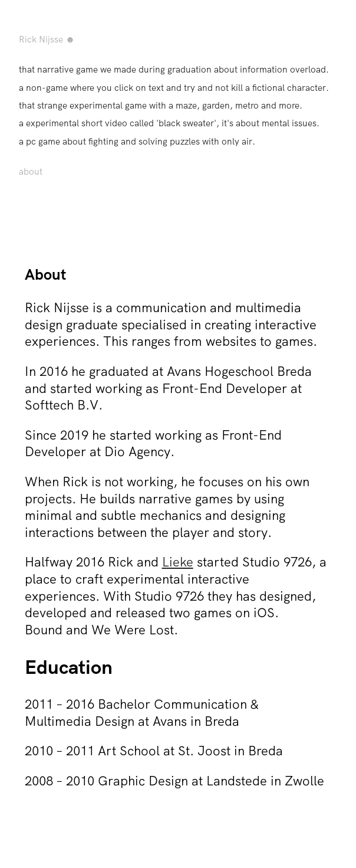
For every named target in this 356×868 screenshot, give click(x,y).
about (31, 171)
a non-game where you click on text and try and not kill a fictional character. (174, 88)
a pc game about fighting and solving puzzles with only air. (137, 141)
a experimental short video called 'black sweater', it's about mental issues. (169, 123)
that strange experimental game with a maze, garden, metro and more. (161, 105)
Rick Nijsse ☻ (47, 39)
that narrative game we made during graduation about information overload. (174, 69)
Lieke (178, 562)
